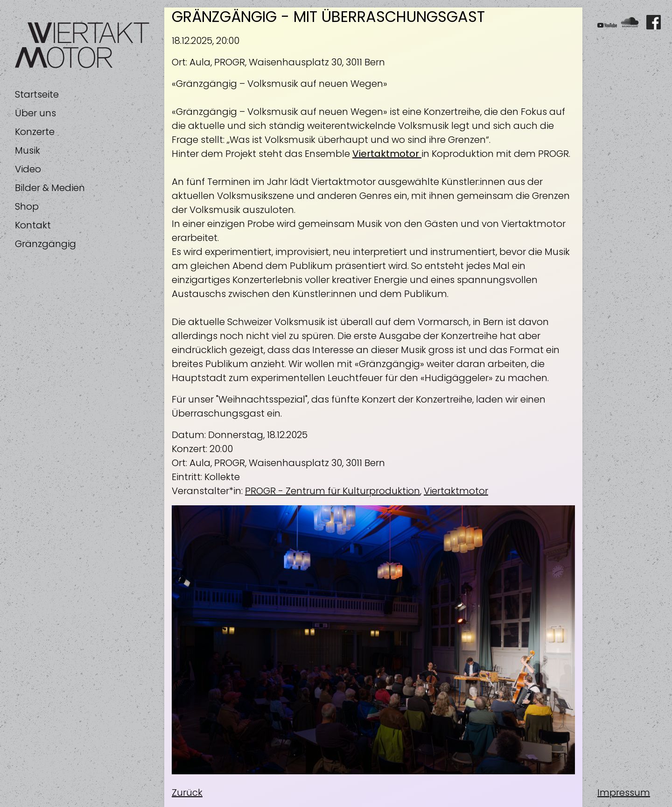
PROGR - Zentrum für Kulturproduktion (332, 491)
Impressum (624, 793)
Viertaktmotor (456, 491)
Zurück (187, 793)
